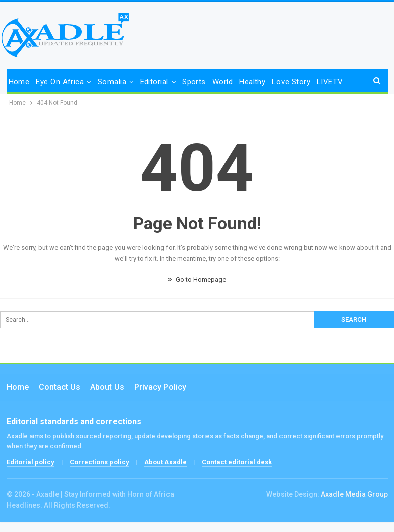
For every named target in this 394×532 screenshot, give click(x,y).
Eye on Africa (60, 82)
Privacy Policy (160, 387)
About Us (107, 387)
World (222, 82)
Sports (194, 82)
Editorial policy (31, 462)
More (326, 82)
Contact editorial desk (237, 462)
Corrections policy (99, 462)
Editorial (154, 82)
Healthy (252, 82)
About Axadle (165, 462)
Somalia (112, 82)
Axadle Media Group (354, 494)
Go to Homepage (197, 280)
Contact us (60, 387)
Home (19, 82)
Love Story (291, 82)
